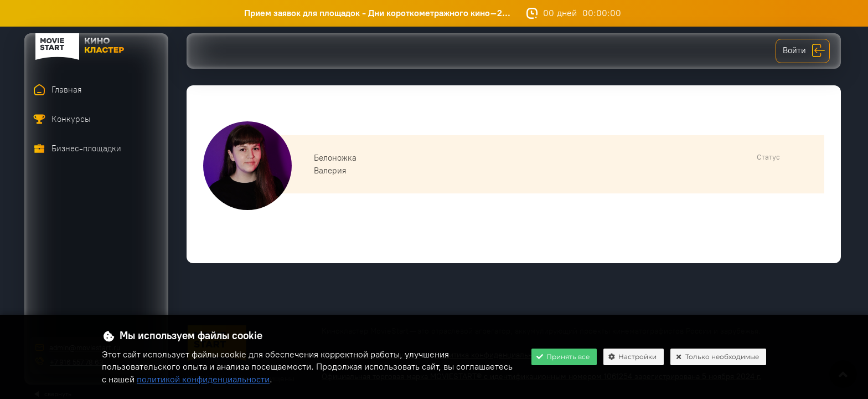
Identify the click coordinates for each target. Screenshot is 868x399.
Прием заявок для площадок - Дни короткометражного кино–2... (383, 13)
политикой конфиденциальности (203, 379)
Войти (804, 51)
